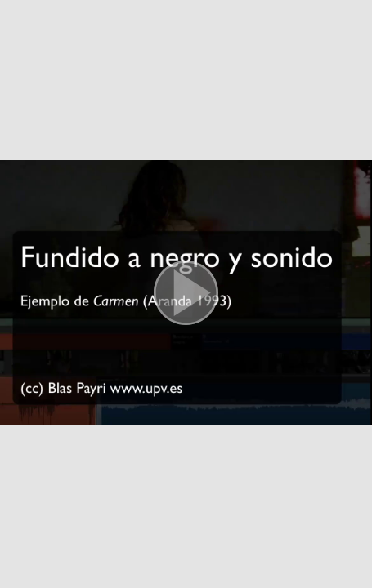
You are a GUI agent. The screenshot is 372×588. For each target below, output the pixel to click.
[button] (186, 294)
